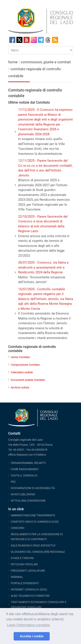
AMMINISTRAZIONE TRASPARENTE (33, 515)
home (13, 62)
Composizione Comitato (25, 365)
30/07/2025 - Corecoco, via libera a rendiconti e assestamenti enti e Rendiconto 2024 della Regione (43, 267)
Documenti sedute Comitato (28, 380)
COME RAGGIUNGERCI (25, 469)
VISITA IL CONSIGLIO (24, 475)
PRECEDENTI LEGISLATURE (28, 571)
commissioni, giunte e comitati (46, 62)
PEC (13, 482)
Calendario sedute (22, 372)
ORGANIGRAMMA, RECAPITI (28, 463)
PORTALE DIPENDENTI (25, 583)
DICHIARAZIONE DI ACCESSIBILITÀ (33, 488)
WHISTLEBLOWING (23, 494)
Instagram (34, 40)
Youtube (27, 40)
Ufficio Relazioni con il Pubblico (27, 455)
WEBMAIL (17, 577)
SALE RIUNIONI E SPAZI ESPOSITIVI (33, 545)
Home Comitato (20, 357)
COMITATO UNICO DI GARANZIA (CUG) (35, 522)
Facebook (12, 40)
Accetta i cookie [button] (32, 636)
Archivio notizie (20, 387)
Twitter (19, 40)
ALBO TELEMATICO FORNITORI (30, 596)
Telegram (41, 40)
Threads (48, 40)
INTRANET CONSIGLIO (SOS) (29, 589)
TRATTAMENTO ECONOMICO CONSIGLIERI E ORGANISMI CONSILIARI (39, 605)
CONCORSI (18, 528)
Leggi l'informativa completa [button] (28, 625)
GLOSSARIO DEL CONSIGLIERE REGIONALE (38, 552)
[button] (9, 636)
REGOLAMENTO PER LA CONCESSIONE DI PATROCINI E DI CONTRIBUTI (37, 537)
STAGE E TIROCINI (22, 558)
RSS (55, 40)
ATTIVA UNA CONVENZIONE (28, 501)
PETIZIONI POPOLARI (24, 564)
